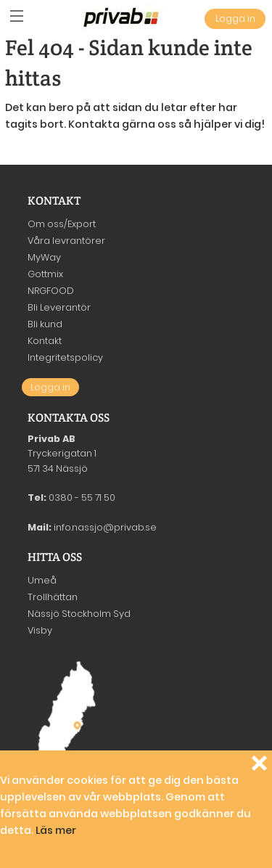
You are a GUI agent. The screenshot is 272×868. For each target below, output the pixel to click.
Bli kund (45, 324)
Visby (40, 630)
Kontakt (45, 341)
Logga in (235, 19)
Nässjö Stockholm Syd (79, 614)
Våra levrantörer (66, 241)
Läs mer (56, 830)
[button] (16, 16)
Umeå (42, 580)
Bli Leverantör (59, 307)
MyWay (44, 257)
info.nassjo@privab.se (105, 527)
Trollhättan (53, 597)
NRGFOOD (51, 291)
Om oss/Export (62, 224)
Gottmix (45, 274)
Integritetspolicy (65, 357)
